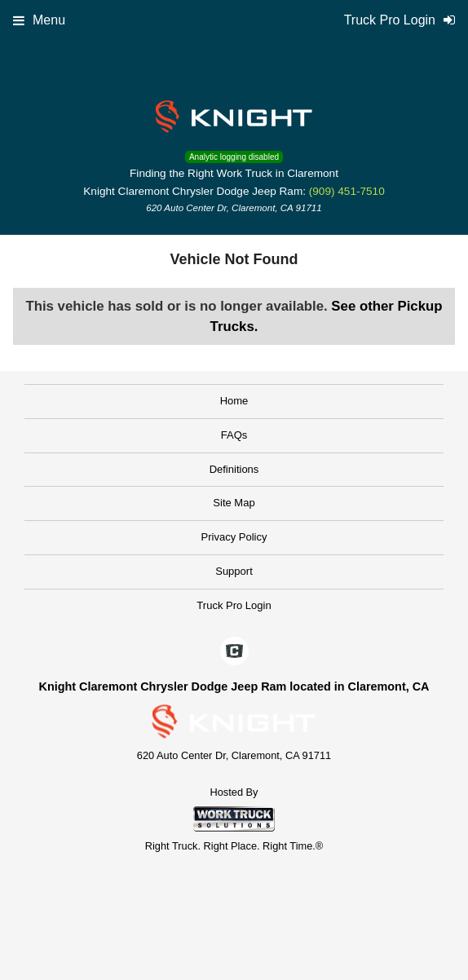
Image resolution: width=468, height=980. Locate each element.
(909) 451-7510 (347, 191)
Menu (39, 20)
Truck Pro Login (234, 605)
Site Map (234, 503)
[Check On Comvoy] (234, 652)
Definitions (234, 469)
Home (234, 401)
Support (234, 571)
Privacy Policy (234, 537)
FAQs (234, 435)
